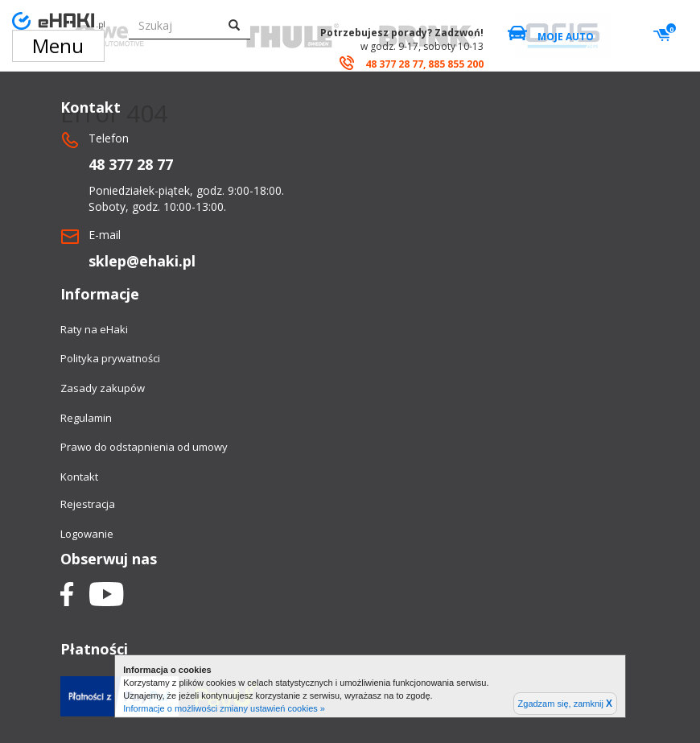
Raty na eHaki (94, 329)
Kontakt (79, 477)
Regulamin (86, 418)
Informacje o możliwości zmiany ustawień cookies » (224, 708)
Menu (58, 45)
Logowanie (87, 534)
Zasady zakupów (103, 388)
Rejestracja (88, 504)
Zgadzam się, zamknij (565, 704)
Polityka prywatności (110, 358)
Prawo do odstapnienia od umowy (144, 447)
